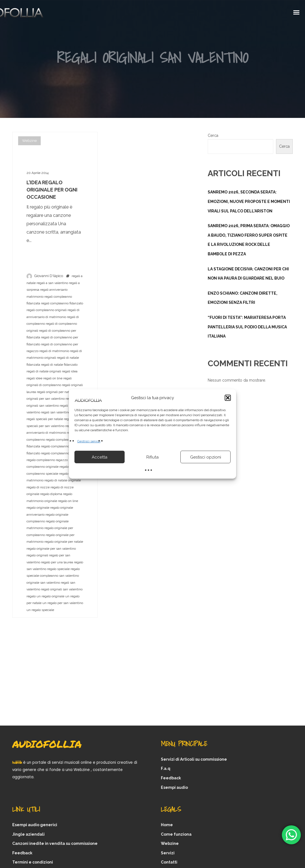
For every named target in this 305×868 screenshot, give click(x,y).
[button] (228, 398)
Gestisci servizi (89, 441)
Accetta (100, 457)
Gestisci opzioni (206, 457)
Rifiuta (152, 457)
